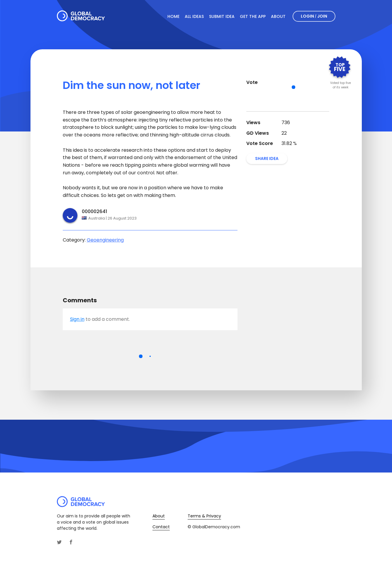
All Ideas (194, 16)
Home (173, 16)
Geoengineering (105, 240)
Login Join (314, 16)
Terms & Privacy (204, 516)
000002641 (94, 211)
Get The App (253, 16)
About (278, 16)
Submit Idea (222, 16)
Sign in (77, 319)
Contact (161, 527)
